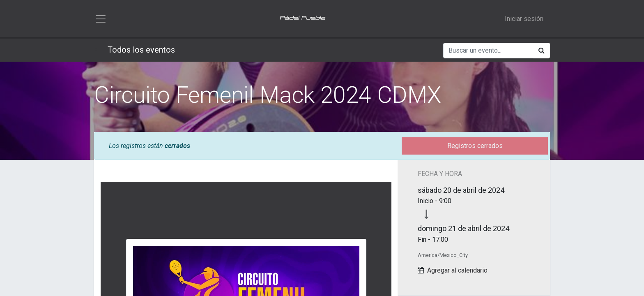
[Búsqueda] (542, 51)
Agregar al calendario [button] (457, 270)
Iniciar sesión (524, 19)
